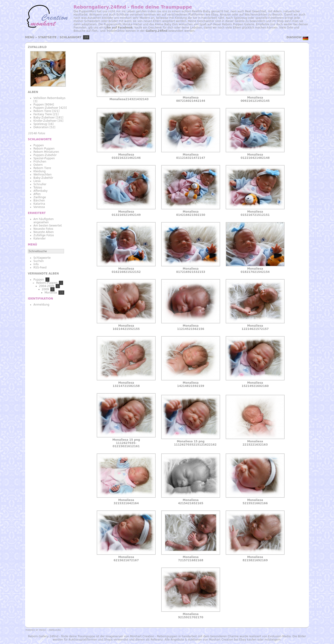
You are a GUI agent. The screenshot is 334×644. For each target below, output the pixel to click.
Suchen (39, 261)
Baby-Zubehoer (44, 118)
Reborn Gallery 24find (43, 636)
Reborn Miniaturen (46, 152)
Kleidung (39, 171)
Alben (33, 92)
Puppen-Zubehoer (46, 108)
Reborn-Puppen (47, 283)
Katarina (39, 204)
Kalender (40, 239)
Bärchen (39, 201)
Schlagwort (71, 37)
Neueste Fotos (43, 229)
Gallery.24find (157, 31)
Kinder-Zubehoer (45, 121)
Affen (37, 194)
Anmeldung (41, 305)
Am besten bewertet (48, 226)
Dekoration (41, 127)
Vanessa (39, 207)
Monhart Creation (142, 636)
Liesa (37, 181)
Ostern (38, 165)
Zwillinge (40, 197)
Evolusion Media (279, 636)
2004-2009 (47, 286)
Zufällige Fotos (44, 235)
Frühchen (40, 162)
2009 (45, 289)
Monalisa (51, 293)
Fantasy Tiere (43, 114)
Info (36, 264)
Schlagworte (42, 258)
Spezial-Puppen (44, 158)
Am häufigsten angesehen (43, 221)
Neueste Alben (44, 232)
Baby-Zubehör (43, 178)
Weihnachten (42, 175)
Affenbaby (40, 191)
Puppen (39, 105)
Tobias (38, 188)
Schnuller (40, 184)
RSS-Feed (40, 268)
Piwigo (42, 630)
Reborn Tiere (42, 111)
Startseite (47, 37)
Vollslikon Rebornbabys (49, 98)
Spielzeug (40, 124)
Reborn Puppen (44, 149)
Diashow (294, 37)
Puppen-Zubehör (45, 155)
